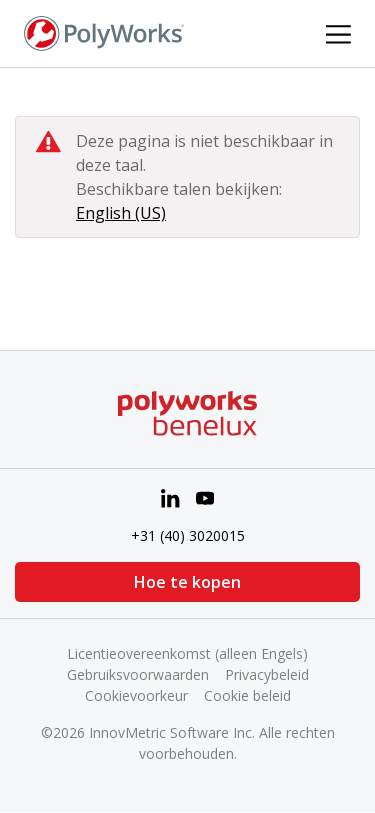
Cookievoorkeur (136, 695)
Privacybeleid (267, 674)
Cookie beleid (247, 695)
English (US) (121, 213)
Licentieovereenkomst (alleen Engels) (187, 653)
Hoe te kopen (187, 582)
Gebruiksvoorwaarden (138, 674)
